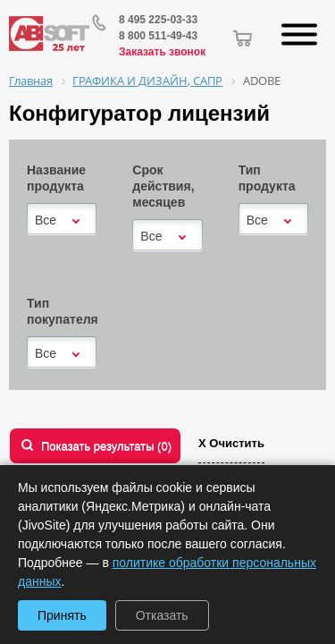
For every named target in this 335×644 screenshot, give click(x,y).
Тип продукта (267, 178)
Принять (62, 615)
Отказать (162, 615)
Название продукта (56, 178)
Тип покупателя (63, 311)
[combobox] (62, 220)
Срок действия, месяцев (163, 186)
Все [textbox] (46, 220)
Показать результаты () (106, 446)
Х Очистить (231, 443)
